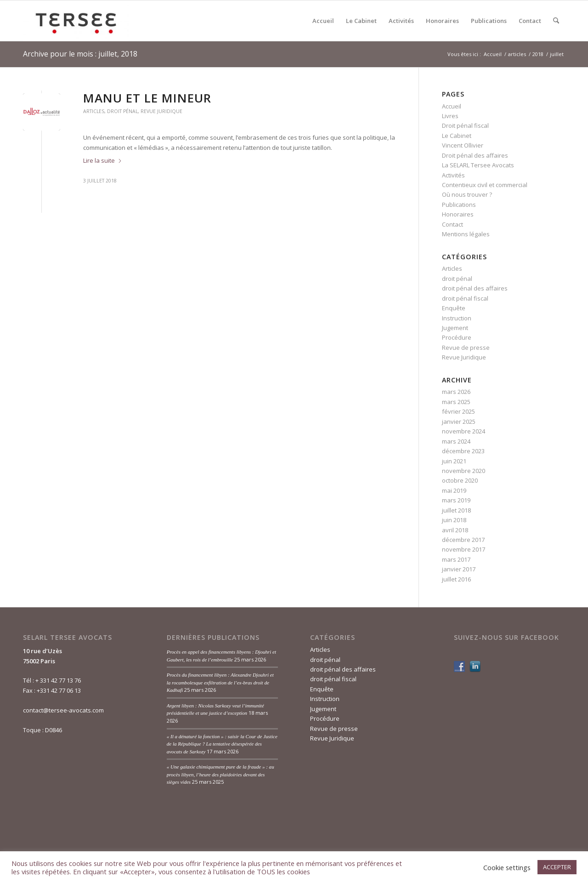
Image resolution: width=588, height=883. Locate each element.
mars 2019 (456, 500)
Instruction (457, 318)
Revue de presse (466, 348)
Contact (452, 224)
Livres (450, 116)
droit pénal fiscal (465, 298)
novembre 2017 (464, 549)
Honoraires (458, 214)
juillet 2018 (456, 510)
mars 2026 (456, 392)
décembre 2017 (463, 540)
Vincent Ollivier (463, 145)
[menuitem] (323, 21)
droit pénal (122, 111)
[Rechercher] (556, 21)
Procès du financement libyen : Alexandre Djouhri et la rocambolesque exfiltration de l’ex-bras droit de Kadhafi (220, 682)
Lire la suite (103, 160)
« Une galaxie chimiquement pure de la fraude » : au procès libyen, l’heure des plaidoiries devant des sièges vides (220, 774)
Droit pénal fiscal (465, 125)
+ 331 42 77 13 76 (58, 680)
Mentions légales (466, 234)
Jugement (455, 328)
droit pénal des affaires (475, 288)
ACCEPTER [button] (557, 867)
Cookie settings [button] (507, 867)
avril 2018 (455, 530)
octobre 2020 (460, 480)
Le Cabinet (457, 136)
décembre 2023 (463, 451)
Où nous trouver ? (467, 194)
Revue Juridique (161, 111)
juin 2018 (454, 520)
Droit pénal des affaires (475, 155)
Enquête (454, 308)
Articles (94, 111)
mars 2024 (456, 441)
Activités (453, 175)
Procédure (457, 337)
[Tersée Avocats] (76, 21)
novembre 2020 (464, 471)
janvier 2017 (459, 569)
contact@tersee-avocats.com (63, 710)
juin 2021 (454, 461)
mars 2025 (456, 402)
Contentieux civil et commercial (485, 185)
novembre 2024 (464, 431)
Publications (459, 205)
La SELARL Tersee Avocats (478, 165)
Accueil (452, 106)
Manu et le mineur (147, 98)
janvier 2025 (459, 422)
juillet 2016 (456, 579)
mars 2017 (456, 559)
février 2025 (458, 411)
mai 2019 (454, 490)
